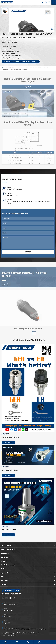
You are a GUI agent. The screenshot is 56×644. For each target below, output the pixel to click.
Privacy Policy (12, 635)
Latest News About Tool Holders (28, 340)
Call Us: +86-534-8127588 (12, 194)
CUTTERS (3, 561)
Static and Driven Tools (8, 549)
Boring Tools (5, 553)
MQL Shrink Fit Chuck (9, 530)
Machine (3, 569)
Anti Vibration (5, 557)
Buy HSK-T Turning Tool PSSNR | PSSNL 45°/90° (21, 61)
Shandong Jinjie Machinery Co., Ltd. (18, 633)
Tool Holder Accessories (8, 565)
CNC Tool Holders (6, 545)
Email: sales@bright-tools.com (15, 188)
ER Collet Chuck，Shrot (10, 470)
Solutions (4, 585)
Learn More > (8, 442)
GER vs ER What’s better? (10, 437)
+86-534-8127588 (9, 611)
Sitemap (4, 635)
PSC (2, 577)
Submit (28, 252)
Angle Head (4, 573)
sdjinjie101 (7, 623)
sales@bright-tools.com (11, 604)
